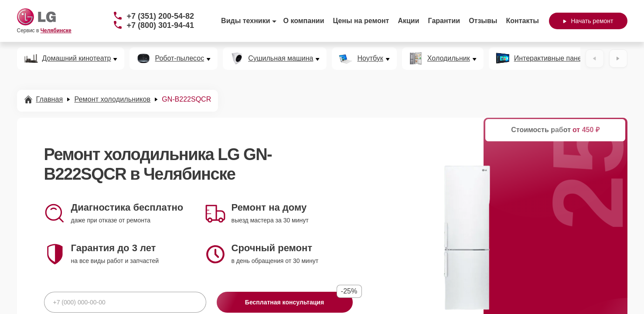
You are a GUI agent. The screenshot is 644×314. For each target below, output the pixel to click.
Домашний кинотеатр (77, 58)
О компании (304, 21)
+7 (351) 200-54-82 (161, 16)
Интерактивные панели (552, 58)
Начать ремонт (588, 21)
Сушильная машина (281, 58)
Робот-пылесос (179, 58)
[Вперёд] (618, 58)
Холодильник (449, 58)
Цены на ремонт (361, 21)
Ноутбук (370, 58)
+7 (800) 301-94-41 (161, 25)
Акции (408, 21)
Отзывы (483, 21)
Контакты (523, 21)
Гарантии (444, 21)
